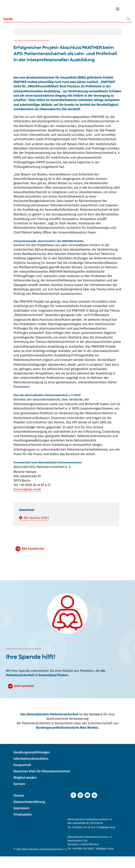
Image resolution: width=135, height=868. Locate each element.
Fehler (41, 112)
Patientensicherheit (101, 133)
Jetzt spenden (24, 698)
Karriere (19, 796)
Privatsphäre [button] (23, 826)
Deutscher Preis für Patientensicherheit (42, 783)
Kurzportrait (22, 777)
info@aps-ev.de (107, 839)
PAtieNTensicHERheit (43, 98)
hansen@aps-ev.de (27, 501)
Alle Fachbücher (33, 560)
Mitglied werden (25, 789)
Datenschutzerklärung (29, 813)
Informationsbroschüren (31, 770)
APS (17, 169)
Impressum (21, 820)
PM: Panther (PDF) (36, 530)
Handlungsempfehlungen (32, 764)
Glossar (19, 807)
